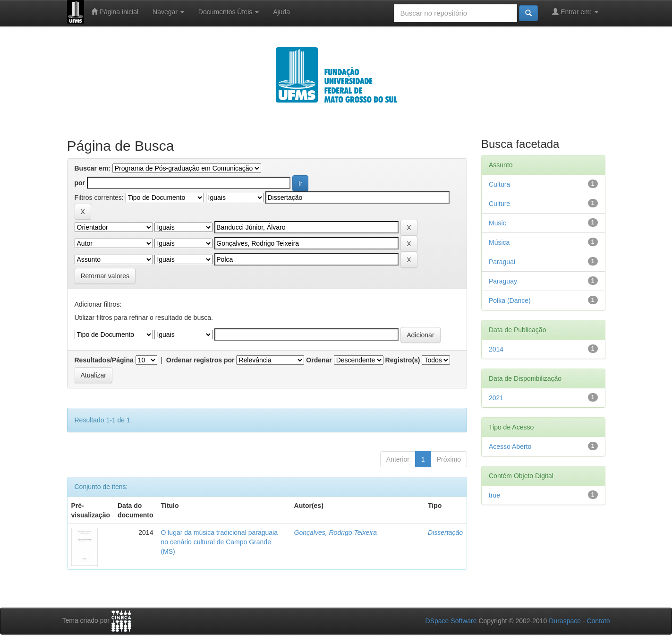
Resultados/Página (104, 360)
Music (498, 223)
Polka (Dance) (510, 301)
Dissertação (445, 532)
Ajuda (281, 12)
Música (499, 242)
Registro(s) (403, 360)
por (80, 183)
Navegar (168, 12)
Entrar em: (575, 12)
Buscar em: (93, 168)
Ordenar (319, 360)
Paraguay (503, 281)
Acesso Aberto (510, 447)
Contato (598, 621)
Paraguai (502, 262)
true (494, 495)
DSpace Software (451, 621)
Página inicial (115, 12)
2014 (496, 349)
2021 (496, 398)
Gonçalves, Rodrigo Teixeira (336, 532)
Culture (499, 204)
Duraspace (565, 621)
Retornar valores (105, 276)
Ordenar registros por (200, 360)
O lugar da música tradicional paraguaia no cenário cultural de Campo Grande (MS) (219, 542)
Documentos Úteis (229, 12)
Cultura (499, 184)
